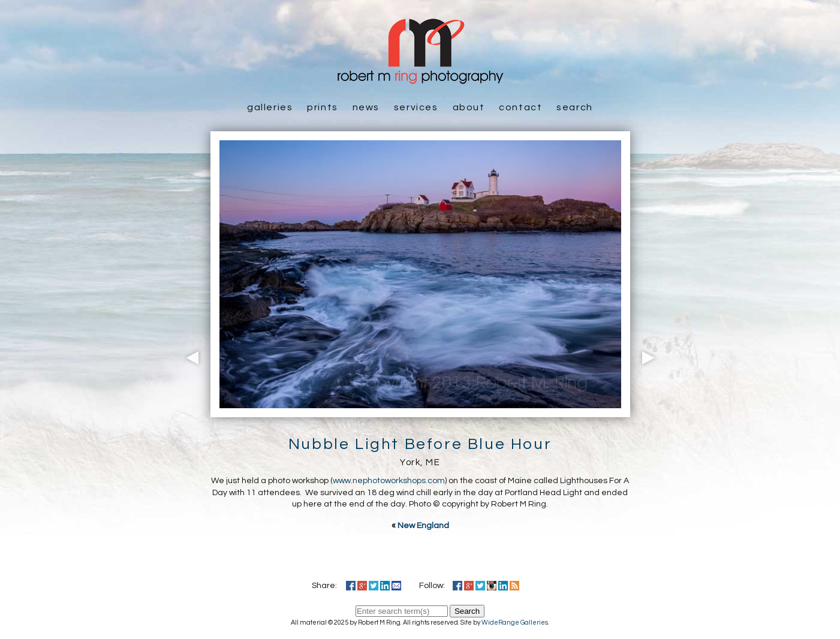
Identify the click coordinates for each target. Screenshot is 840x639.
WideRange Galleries (515, 623)
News (366, 107)
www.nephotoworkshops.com (389, 481)
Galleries (270, 107)
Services (416, 107)
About (469, 107)
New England (423, 526)
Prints (323, 107)
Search (575, 107)
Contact (520, 107)
